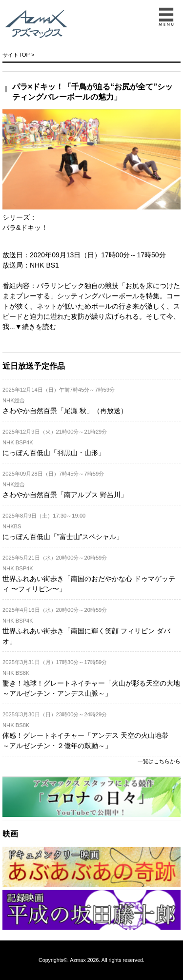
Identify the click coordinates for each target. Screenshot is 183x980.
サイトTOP (16, 55)
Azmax (78, 960)
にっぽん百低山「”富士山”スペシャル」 (63, 537)
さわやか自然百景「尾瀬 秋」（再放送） (65, 411)
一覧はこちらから (159, 761)
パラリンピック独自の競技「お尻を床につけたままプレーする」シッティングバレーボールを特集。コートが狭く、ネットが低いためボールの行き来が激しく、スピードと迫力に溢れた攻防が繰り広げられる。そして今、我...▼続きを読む (91, 306)
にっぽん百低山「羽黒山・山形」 (54, 453)
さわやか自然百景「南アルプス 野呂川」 (65, 495)
